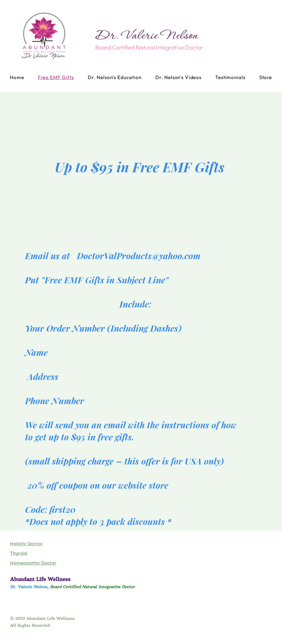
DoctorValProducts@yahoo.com (139, 256)
